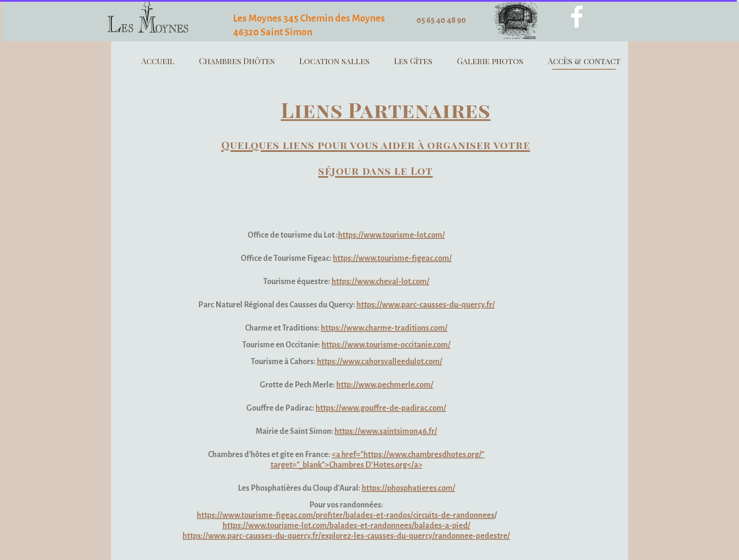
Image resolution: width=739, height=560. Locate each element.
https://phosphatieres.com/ (408, 488)
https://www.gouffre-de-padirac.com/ (381, 408)
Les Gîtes (413, 61)
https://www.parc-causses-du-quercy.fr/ (426, 305)
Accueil (158, 61)
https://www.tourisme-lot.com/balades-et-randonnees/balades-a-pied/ (346, 526)
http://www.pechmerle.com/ (385, 385)
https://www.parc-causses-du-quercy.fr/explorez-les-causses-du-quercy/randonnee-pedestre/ (346, 536)
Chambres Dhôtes (237, 61)
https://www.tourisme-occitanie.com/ (386, 345)
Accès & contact (584, 61)
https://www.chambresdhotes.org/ (422, 455)
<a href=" (348, 455)
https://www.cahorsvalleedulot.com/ (380, 362)
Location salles (334, 61)
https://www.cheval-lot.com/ (380, 282)
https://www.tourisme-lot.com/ (391, 235)
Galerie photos (490, 61)
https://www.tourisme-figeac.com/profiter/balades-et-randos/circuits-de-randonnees (346, 515)
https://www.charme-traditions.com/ (384, 328)
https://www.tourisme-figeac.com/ (392, 258)
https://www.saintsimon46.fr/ (386, 431)
